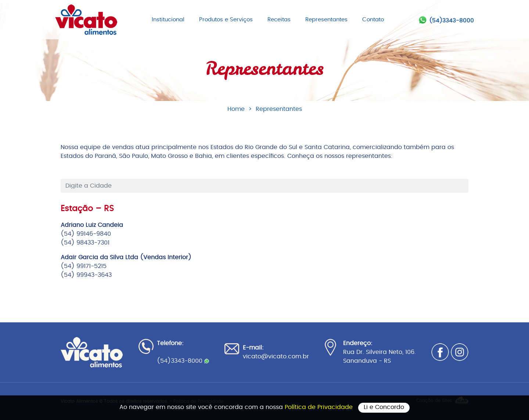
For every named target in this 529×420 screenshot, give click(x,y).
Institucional (168, 20)
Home (236, 109)
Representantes (326, 20)
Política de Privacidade (320, 407)
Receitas (279, 20)
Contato (373, 20)
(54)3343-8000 (451, 21)
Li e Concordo (384, 407)
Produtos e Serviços (226, 20)
